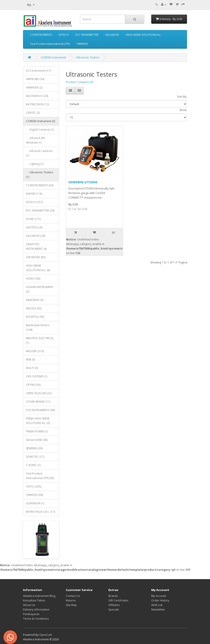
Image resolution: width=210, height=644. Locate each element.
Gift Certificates (118, 600)
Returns (71, 600)
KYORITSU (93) (35, 317)
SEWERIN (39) (34, 448)
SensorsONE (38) (37, 440)
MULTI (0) (32, 368)
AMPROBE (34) (35, 79)
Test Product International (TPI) (50, 44)
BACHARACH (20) (37, 96)
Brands (113, 596)
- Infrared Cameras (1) (39, 153)
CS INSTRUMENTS (41, 35)
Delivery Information (36, 610)
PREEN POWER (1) (37, 431)
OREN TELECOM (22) (39, 393)
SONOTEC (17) (35, 457)
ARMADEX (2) (34, 87)
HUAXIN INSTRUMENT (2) (40, 289)
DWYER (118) (34, 194)
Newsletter (158, 610)
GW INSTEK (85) (36, 257)
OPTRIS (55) (33, 385)
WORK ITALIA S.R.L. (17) (41, 512)
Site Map (71, 605)
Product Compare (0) (79, 82)
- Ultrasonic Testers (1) (40, 175)
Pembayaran (31, 614)
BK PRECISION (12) (37, 104)
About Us (29, 605)
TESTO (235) (34, 486)
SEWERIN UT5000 (83, 182)
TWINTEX (82, 44)
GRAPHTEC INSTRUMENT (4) (36, 246)
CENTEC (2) (33, 113)
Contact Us (73, 596)
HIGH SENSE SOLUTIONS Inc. (144, 35)
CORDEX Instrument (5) (41, 121)
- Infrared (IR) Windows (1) (35, 140)
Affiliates (114, 605)
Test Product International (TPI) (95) (40, 476)
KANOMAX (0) (35, 300)
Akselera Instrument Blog (39, 596)
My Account (159, 596)
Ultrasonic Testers (88, 57)
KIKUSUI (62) (34, 308)
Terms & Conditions (36, 619)
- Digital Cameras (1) (40, 130)
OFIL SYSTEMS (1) (37, 376)
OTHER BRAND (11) (38, 402)
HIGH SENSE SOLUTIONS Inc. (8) (38, 268)
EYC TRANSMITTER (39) (40, 211)
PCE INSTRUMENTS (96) (40, 410)
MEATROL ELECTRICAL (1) (40, 340)
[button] (10, 637)
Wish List (157, 605)
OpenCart (46, 635)
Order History (160, 600)
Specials (114, 610)
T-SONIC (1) (33, 465)
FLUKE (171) (33, 219)
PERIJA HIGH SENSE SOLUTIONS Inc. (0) (38, 421)
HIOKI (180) (33, 279)
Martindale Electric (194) (38, 327)
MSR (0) (31, 360)
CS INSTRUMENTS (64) (40, 185)
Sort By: (182, 97)
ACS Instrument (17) (38, 71)
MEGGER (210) (35, 351)
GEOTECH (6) (34, 227)
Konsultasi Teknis (34, 600)
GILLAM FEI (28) (36, 236)
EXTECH (64, 35)
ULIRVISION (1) (35, 503)
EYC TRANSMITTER (87, 35)
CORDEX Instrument (53, 57)
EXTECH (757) (34, 202)
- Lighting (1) (35, 164)
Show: (183, 110)
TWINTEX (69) (34, 495)
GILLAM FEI (112, 35)
